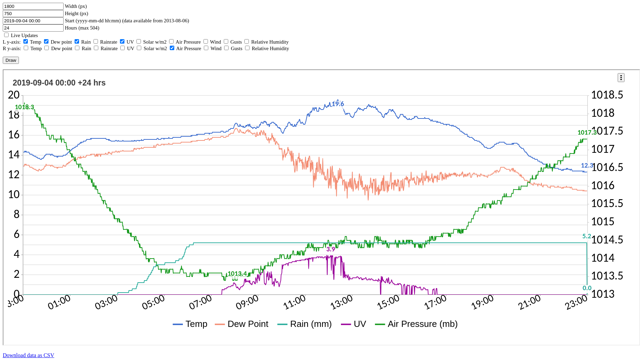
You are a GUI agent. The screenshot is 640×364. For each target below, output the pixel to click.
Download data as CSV (29, 355)
